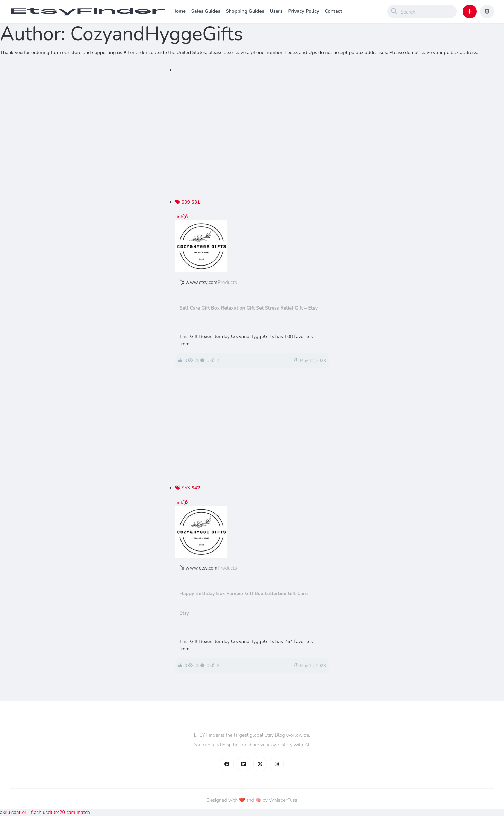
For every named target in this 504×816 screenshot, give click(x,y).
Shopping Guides (245, 11)
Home (179, 11)
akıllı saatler (13, 812)
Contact (333, 11)
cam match (78, 812)
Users (276, 11)
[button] (470, 11)
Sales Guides (206, 11)
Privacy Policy (303, 11)
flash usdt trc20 (48, 812)
